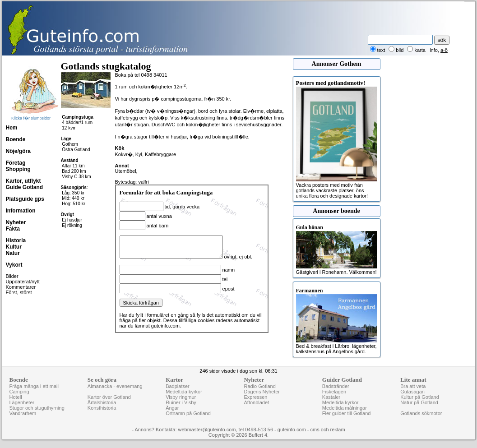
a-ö (444, 50)
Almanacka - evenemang (115, 386)
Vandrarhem (23, 413)
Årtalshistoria (102, 402)
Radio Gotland (259, 386)
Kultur (14, 247)
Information (21, 211)
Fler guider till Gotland (347, 413)
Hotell (16, 397)
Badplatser (178, 386)
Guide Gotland (25, 187)
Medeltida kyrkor (184, 392)
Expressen (255, 397)
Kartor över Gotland (109, 397)
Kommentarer (21, 287)
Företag (16, 163)
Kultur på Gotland (420, 397)
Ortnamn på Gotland (188, 413)
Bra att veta (413, 386)
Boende (16, 139)
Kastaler (331, 397)
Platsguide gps (25, 199)
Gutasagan (412, 392)
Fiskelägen (334, 392)
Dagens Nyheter (262, 392)
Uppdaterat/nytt (23, 282)
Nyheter (16, 222)
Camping (19, 392)
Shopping (18, 169)
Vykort (14, 265)
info (434, 50)
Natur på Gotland (419, 402)
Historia (16, 240)
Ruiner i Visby (181, 402)
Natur (13, 253)
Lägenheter (22, 402)
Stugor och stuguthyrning (37, 408)
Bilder (12, 276)
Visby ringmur (181, 397)
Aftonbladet (256, 402)
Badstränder (336, 386)
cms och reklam (328, 430)
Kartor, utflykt (23, 181)
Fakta (13, 229)
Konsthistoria (102, 408)
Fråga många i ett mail (34, 386)
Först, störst (19, 292)
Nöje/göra (18, 151)
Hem (12, 128)
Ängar (172, 408)
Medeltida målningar (345, 408)
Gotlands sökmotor (421, 413)
